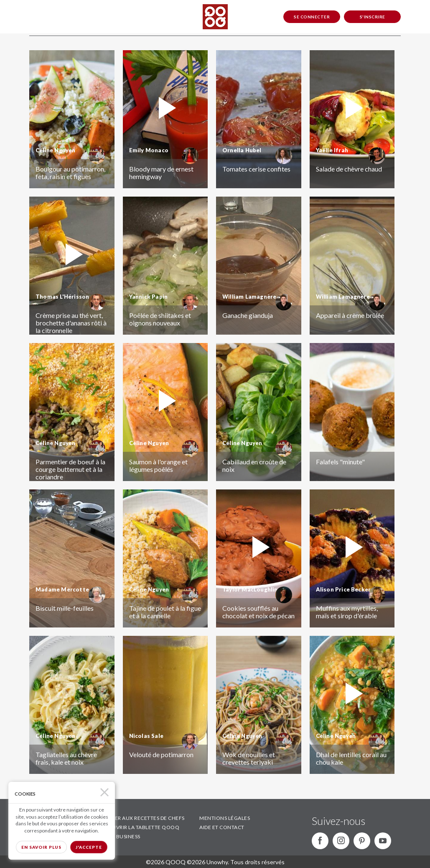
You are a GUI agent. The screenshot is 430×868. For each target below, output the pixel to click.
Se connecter (312, 17)
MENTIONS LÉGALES (225, 818)
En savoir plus (41, 847)
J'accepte (89, 847)
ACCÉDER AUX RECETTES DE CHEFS (141, 818)
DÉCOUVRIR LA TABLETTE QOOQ (138, 827)
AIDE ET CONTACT (222, 827)
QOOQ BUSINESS (119, 836)
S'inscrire (373, 17)
